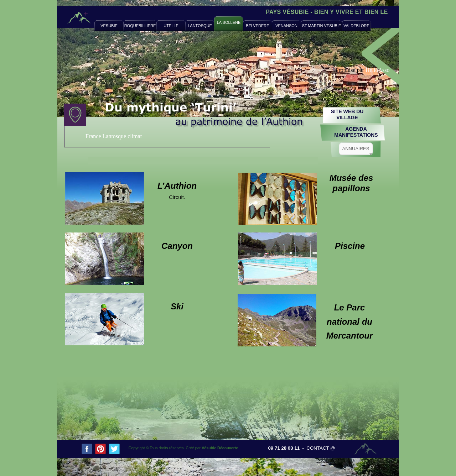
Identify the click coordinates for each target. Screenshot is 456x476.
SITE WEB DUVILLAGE (347, 114)
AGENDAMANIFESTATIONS (356, 132)
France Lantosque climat (114, 136)
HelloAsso (378, 70)
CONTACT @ (321, 448)
